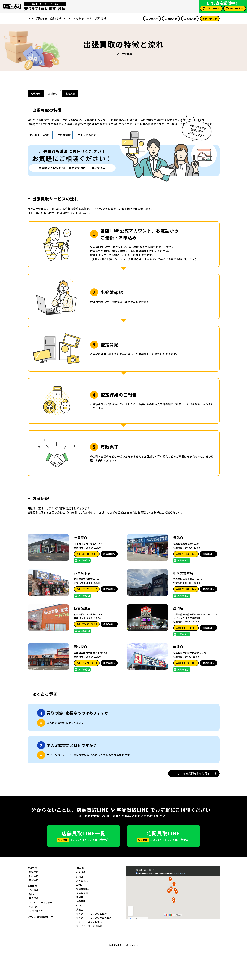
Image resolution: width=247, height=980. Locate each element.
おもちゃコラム (83, 18)
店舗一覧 (79, 896)
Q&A (67, 18)
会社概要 (34, 918)
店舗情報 (56, 18)
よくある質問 (88, 136)
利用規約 (34, 935)
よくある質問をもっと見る (197, 802)
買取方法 (42, 18)
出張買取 (171, 19)
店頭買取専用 (211, 8)
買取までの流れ (41, 136)
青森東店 (81, 675)
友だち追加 (82, 588)
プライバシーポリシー (41, 930)
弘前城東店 (82, 636)
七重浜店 (81, 566)
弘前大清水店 (183, 601)
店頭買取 (42, 94)
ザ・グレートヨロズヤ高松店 (91, 942)
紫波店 (178, 675)
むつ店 (80, 933)
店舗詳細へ (109, 582)
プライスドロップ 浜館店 (89, 954)
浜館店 (178, 566)
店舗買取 (152, 19)
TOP (30, 18)
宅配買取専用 (235, 8)
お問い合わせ (210, 19)
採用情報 (101, 18)
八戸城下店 (82, 601)
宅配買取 (190, 19)
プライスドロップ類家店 (89, 950)
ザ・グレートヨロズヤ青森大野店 (94, 946)
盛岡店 (178, 636)
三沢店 (80, 913)
